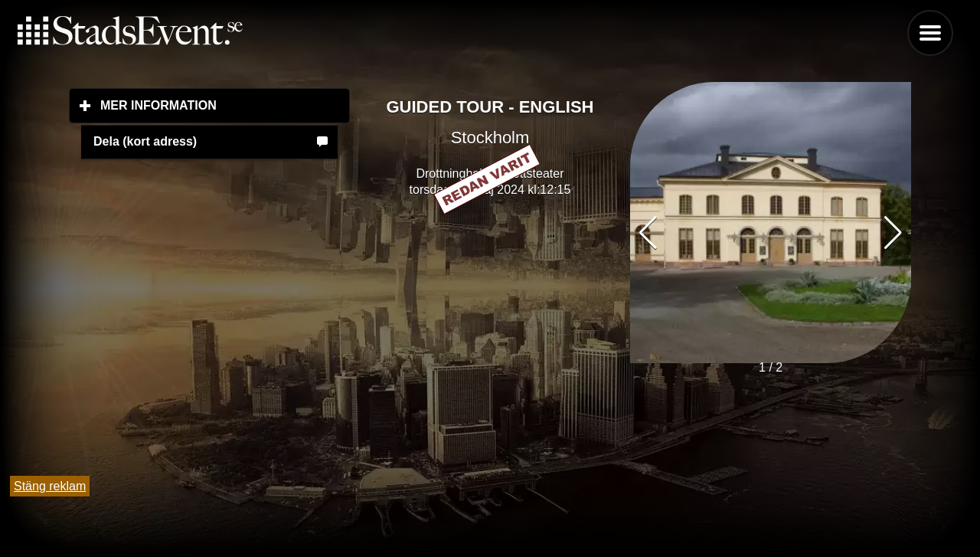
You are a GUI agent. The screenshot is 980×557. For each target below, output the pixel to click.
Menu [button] (930, 33)
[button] (893, 233)
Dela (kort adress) (145, 141)
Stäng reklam (50, 486)
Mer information (225, 105)
